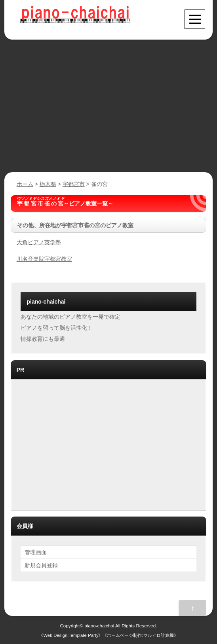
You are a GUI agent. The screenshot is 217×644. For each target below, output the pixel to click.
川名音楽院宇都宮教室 (44, 259)
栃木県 (48, 184)
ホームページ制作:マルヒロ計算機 (140, 635)
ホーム (25, 184)
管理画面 (36, 552)
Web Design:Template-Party (71, 635)
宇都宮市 (74, 184)
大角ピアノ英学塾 (39, 242)
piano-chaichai (99, 626)
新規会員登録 (41, 565)
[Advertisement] (108, 111)
